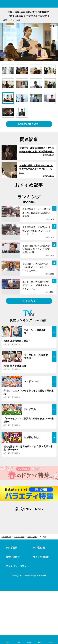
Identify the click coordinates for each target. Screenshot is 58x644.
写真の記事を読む (29, 124)
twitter (17, 519)
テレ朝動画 (39, 548)
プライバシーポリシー (17, 566)
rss (41, 519)
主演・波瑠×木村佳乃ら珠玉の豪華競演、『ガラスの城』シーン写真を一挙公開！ (34, 537)
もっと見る (29, 301)
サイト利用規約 (41, 557)
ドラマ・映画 (19, 537)
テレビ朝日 (11, 548)
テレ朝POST (29, 4)
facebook (29, 519)
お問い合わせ (13, 557)
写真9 (45, 537)
